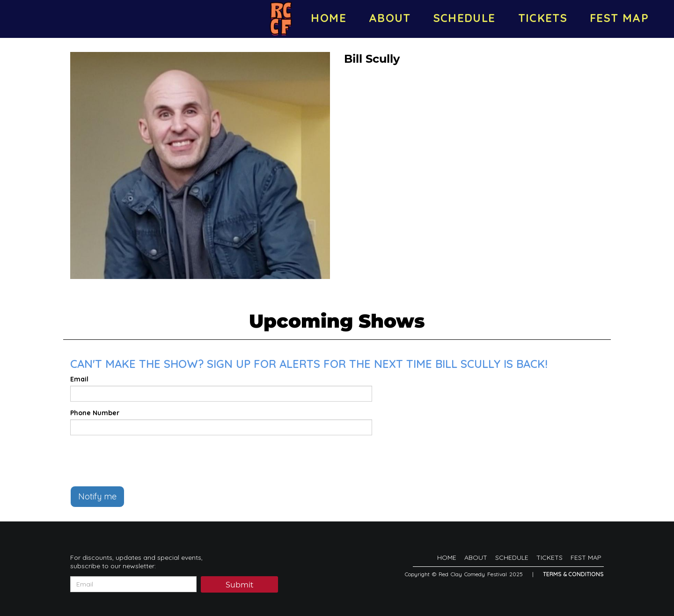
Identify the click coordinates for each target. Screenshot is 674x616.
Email (79, 379)
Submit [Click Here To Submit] (240, 585)
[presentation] (141, 461)
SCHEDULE (465, 18)
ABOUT (390, 18)
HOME (328, 18)
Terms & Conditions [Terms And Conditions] (573, 574)
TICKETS (543, 18)
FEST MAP (619, 18)
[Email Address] (133, 584)
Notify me (97, 496)
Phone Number (95, 413)
